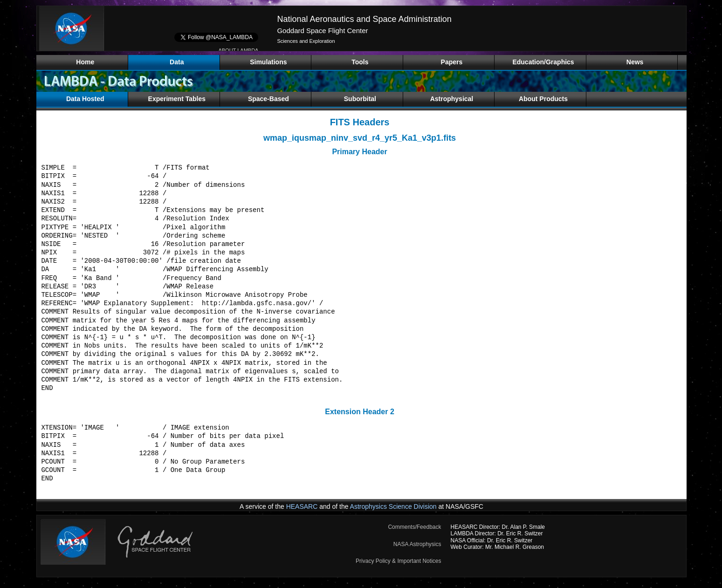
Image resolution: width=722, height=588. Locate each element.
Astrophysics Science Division (393, 506)
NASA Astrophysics (417, 544)
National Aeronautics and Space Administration (364, 19)
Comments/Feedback (414, 527)
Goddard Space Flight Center (322, 31)
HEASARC (302, 506)
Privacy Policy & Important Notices (398, 561)
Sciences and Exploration (306, 41)
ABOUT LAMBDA (238, 50)
